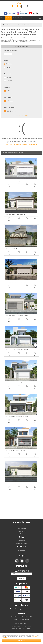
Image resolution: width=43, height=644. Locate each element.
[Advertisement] (21, 505)
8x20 (7, 91)
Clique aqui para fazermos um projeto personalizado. (21, 145)
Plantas (8, 67)
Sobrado (8, 81)
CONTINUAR (21, 641)
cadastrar (21, 578)
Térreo (7, 77)
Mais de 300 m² (10, 111)
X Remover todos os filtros (21, 116)
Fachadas (8, 64)
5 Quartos (8, 101)
